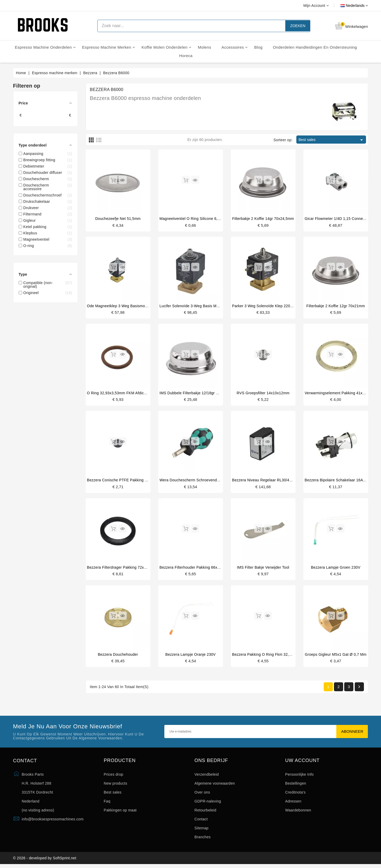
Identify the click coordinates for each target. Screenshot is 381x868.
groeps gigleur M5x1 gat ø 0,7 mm (336, 656)
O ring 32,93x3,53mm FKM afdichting (120, 393)
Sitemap (202, 830)
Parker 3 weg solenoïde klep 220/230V (266, 306)
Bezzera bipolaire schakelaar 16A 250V (339, 481)
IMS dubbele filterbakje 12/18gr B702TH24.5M (200, 393)
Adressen (293, 803)
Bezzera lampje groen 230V (336, 568)
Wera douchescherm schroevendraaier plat (197, 481)
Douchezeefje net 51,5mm (118, 219)
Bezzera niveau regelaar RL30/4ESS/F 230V (271, 481)
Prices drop (114, 776)
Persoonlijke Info (300, 776)
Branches (203, 839)
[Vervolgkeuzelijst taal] (348, 6)
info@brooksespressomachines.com (53, 821)
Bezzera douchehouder (118, 656)
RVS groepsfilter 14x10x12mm (263, 393)
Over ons (202, 794)
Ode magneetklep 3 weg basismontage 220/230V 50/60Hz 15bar (143, 306)
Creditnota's (296, 794)
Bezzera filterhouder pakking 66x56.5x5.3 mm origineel (208, 568)
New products (116, 785)
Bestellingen (296, 785)
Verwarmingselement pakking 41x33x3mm (341, 393)
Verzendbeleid (207, 776)
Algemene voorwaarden (215, 785)
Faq (107, 803)
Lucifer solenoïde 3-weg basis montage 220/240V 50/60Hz (210, 306)
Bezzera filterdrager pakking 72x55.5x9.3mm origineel (134, 568)
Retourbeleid (205, 812)
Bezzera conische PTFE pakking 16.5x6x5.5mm (128, 481)
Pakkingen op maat (120, 812)
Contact (201, 821)
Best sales (332, 140)
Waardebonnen (298, 812)
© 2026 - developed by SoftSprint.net (45, 861)
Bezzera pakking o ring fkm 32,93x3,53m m (271, 656)
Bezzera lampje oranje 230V (190, 656)
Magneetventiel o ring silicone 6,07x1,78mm (199, 219)
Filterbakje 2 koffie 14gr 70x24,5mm (263, 219)
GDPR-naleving (208, 803)
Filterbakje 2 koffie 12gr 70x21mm (336, 306)
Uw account (303, 762)
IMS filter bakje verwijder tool (263, 568)
